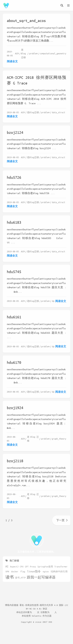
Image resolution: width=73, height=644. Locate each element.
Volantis (37, 616)
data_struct (59, 112)
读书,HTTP (20, 578)
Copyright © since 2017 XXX (37, 622)
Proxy (33, 567)
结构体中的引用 (59, 571)
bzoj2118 (15, 461)
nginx (46, 571)
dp (53, 301)
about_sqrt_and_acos (26, 21)
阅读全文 (12, 61)
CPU (22, 567)
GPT (27, 567)
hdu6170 (14, 362)
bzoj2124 (15, 132)
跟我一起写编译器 (41, 577)
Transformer (61, 567)
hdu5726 (14, 177)
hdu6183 (14, 222)
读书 (10, 577)
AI (7, 566)
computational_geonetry (53, 53)
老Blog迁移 (23, 53)
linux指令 (34, 571)
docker (15, 571)
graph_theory (59, 439)
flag (23, 571)
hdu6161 (14, 317)
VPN (7, 571)
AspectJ (14, 567)
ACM (17, 53)
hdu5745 (14, 272)
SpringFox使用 (45, 567)
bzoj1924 (15, 408)
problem (33, 53)
